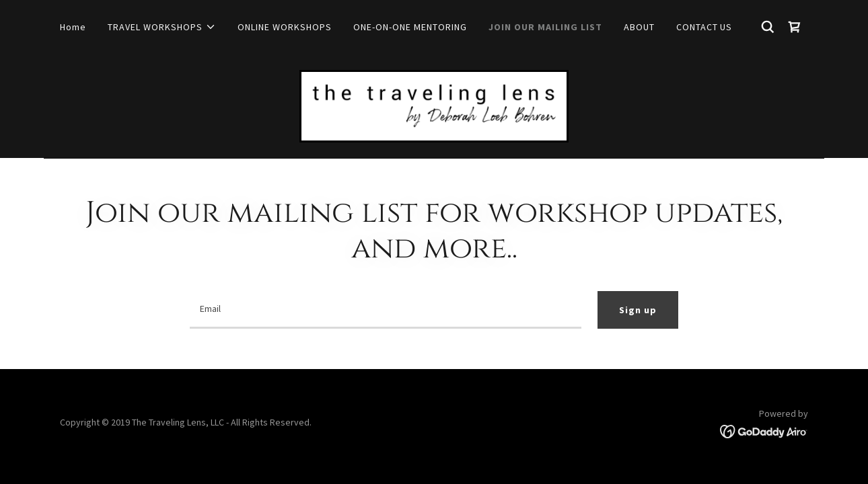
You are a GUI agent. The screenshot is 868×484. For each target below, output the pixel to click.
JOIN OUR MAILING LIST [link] (545, 27)
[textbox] (385, 310)
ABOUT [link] (639, 27)
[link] (795, 27)
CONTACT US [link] (704, 27)
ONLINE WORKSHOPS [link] (285, 27)
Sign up (638, 310)
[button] (162, 27)
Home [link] (73, 27)
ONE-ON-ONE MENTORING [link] (410, 27)
